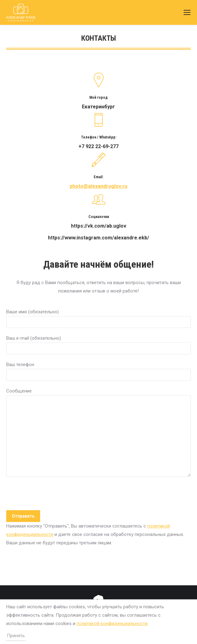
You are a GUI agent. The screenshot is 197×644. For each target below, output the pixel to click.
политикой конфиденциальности (112, 624)
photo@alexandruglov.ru (98, 186)
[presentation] (54, 495)
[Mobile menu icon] (187, 12)
